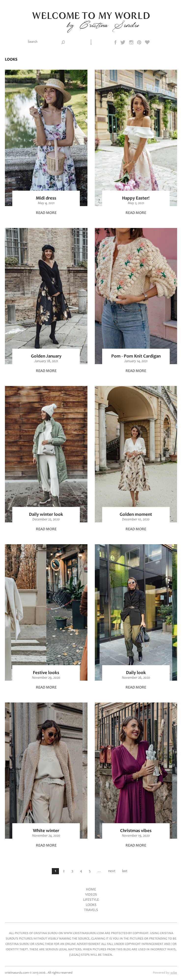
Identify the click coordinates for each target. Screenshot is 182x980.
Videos (91, 895)
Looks (91, 905)
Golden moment (136, 515)
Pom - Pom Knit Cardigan (136, 356)
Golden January (46, 356)
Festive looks (46, 673)
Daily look (136, 673)
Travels (91, 910)
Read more (46, 213)
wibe (174, 973)
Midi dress (46, 198)
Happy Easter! (136, 198)
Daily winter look (46, 515)
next (112, 871)
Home (91, 890)
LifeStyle (91, 900)
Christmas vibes (136, 831)
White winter (46, 831)
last (125, 871)
